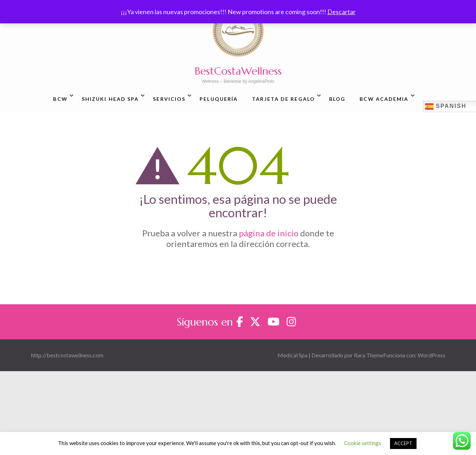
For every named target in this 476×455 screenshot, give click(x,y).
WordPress (431, 355)
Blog (337, 99)
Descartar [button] (342, 12)
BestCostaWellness (238, 71)
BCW (60, 99)
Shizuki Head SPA (110, 99)
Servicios (169, 99)
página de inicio (269, 233)
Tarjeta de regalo (283, 99)
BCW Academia (384, 99)
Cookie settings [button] (363, 443)
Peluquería (219, 99)
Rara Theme (369, 355)
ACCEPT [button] (403, 443)
